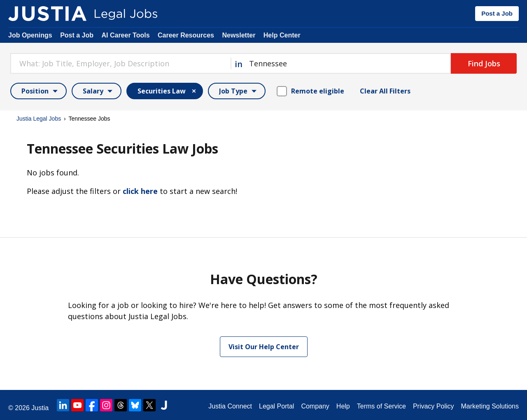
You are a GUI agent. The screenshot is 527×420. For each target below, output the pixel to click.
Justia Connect (230, 406)
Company (315, 406)
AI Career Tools (125, 35)
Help (343, 406)
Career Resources (186, 35)
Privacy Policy (434, 406)
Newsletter (239, 35)
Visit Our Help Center (264, 347)
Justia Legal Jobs (39, 119)
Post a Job (497, 13)
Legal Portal (276, 406)
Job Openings (30, 35)
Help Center (282, 35)
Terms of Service (381, 406)
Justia (40, 408)
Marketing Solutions (490, 406)
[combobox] (120, 63)
